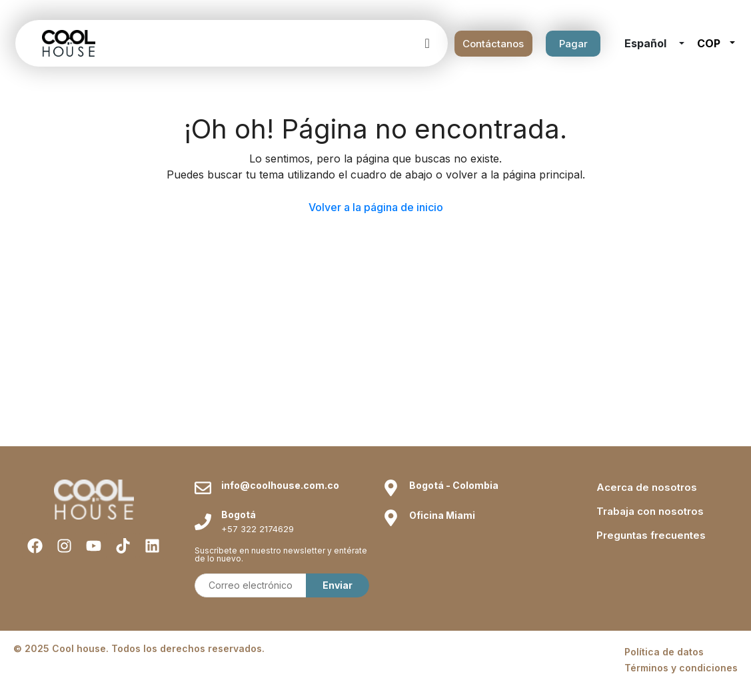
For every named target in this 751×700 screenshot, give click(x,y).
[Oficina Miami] (391, 518)
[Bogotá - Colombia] (391, 488)
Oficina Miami (442, 515)
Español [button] (647, 43)
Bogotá (239, 515)
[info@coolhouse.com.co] (203, 488)
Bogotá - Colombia (454, 485)
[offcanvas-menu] (427, 43)
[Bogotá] (203, 522)
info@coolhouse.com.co (280, 485)
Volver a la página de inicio (376, 207)
